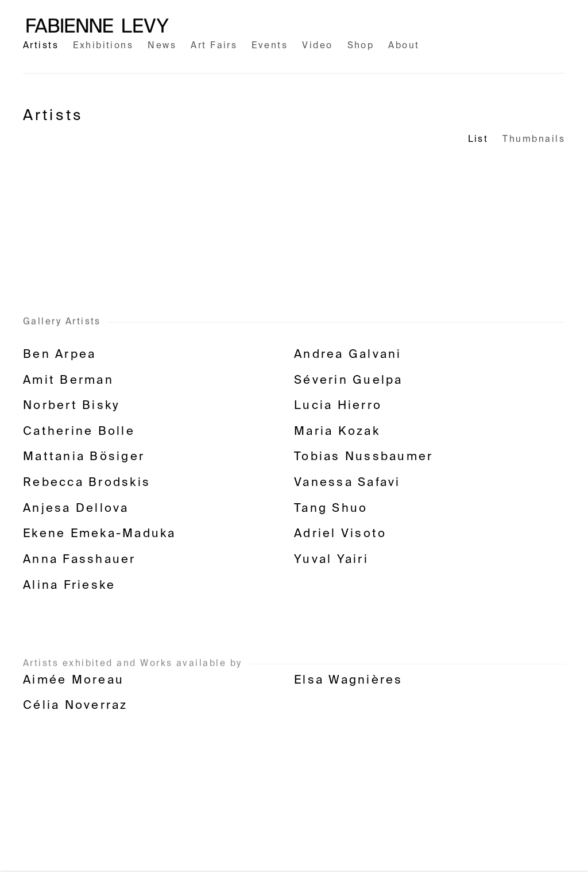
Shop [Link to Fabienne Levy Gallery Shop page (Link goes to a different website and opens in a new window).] (361, 46)
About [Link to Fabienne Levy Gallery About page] (404, 46)
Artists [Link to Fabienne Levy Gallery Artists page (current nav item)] (41, 46)
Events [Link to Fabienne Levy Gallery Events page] (270, 46)
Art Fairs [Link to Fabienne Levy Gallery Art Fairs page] (214, 46)
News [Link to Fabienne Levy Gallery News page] (162, 46)
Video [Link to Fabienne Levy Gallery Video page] (317, 46)
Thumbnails (534, 139)
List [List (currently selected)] (478, 139)
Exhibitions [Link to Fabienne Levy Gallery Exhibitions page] (103, 46)
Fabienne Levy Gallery (98, 26)
